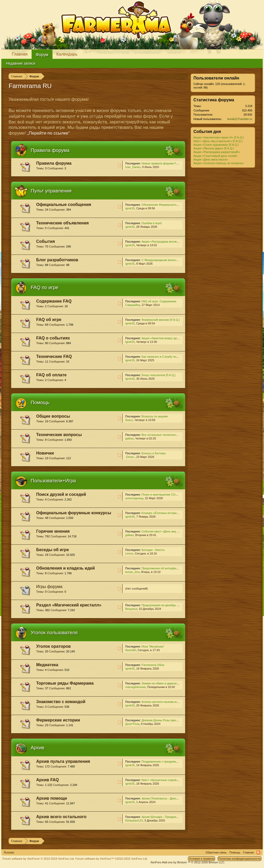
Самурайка (133, 305)
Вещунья (131, 609)
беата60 (131, 650)
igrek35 (130, 208)
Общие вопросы (53, 416)
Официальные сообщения (64, 205)
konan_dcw (133, 572)
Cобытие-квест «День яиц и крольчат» (167, 531)
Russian (9, 852)
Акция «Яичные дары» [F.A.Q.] (214, 148)
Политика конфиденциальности (240, 859)
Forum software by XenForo (39, 859)
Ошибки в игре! (152, 223)
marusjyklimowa (135, 687)
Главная (20, 54)
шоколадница (134, 498)
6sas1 (129, 420)
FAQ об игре (49, 320)
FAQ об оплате (51, 375)
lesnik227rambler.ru (240, 119)
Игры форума (49, 587)
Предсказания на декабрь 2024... (164, 605)
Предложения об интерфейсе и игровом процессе (175, 568)
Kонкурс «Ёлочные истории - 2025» (165, 513)
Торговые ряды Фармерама (65, 683)
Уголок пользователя (54, 633)
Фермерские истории (58, 720)
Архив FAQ (48, 780)
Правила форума (50, 150)
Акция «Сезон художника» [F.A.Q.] (216, 145)
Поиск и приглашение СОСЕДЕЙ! (164, 495)
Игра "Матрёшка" (153, 646)
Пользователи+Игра (53, 481)
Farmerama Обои (153, 665)
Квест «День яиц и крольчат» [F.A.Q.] (218, 141)
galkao (129, 438)
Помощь (40, 402)
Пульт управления (51, 191)
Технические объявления (62, 223)
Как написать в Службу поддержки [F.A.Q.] (170, 357)
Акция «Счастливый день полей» (215, 156)
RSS (120, 165)
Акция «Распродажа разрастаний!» (217, 152)
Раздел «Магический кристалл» (69, 605)
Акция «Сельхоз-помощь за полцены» (219, 163)
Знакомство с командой (61, 702)
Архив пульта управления (63, 761)
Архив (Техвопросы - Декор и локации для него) (173, 798)
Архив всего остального (61, 817)
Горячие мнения (53, 531)
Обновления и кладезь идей (65, 568)
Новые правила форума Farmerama (165, 163)
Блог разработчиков (57, 260)
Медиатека (47, 665)
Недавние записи (21, 63)
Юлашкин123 (134, 820)
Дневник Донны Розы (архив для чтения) (169, 720)
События (46, 241)
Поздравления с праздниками (161, 762)
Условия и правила (201, 859)
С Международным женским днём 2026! (168, 260)
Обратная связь (216, 852)
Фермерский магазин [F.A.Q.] (161, 320)
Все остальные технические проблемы (167, 435)
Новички (45, 453)
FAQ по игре (45, 287)
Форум (42, 55)
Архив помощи (52, 798)
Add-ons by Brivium (188, 862)
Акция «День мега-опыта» (211, 159)
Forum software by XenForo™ (112, 859)
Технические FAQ (54, 356)
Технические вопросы (59, 435)
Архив (37, 748)
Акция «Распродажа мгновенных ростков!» (170, 242)
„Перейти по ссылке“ (49, 133)
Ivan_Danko (133, 167)
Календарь (67, 54)
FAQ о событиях (53, 338)
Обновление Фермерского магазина (165, 205)
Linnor (129, 553)
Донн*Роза (132, 724)
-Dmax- (130, 457)
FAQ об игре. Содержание (159, 301)
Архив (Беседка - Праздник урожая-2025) (169, 817)
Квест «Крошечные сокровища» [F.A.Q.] (168, 780)
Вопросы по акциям (155, 416)
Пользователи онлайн (216, 78)
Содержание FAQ (54, 301)
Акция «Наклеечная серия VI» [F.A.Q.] (219, 137)
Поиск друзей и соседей (61, 494)
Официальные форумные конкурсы (74, 513)
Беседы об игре (53, 550)
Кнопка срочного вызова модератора (166, 702)
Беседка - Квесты (153, 550)
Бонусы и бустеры (154, 453)
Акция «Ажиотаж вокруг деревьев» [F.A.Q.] (170, 338)
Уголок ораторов (54, 646)
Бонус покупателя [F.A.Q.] (159, 375)
